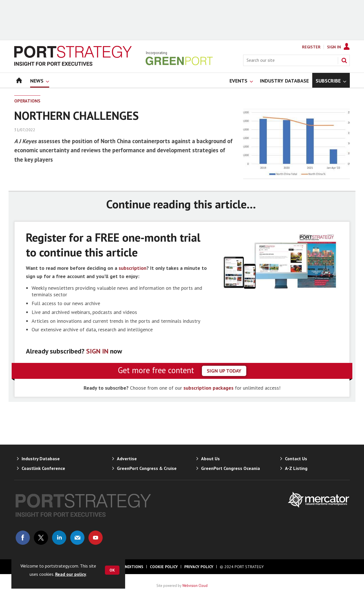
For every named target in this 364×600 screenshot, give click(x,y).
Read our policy (71, 574)
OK (112, 570)
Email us (77, 538)
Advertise (127, 459)
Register (311, 47)
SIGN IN (97, 351)
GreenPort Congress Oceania (230, 468)
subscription (133, 268)
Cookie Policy (164, 567)
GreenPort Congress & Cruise (147, 468)
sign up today (224, 371)
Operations (27, 101)
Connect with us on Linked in (59, 538)
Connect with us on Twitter (41, 538)
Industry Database (41, 459)
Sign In (334, 47)
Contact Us (296, 459)
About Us (210, 459)
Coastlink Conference (43, 468)
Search (344, 60)
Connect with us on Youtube (96, 538)
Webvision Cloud (195, 585)
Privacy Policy (199, 567)
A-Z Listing (296, 468)
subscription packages (208, 388)
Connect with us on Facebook (23, 538)
